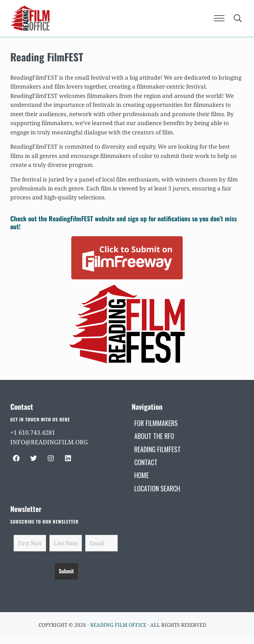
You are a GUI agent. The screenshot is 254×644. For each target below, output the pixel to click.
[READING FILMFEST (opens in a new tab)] (158, 449)
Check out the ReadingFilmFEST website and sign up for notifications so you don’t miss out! (124, 222)
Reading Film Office (118, 625)
